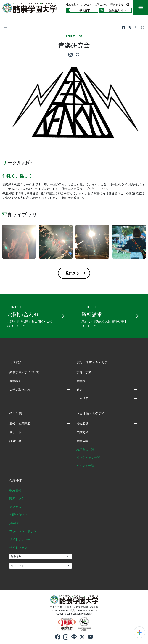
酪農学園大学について (24, 372)
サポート (15, 432)
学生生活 (16, 414)
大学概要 (15, 381)
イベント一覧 (85, 466)
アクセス (86, 4)
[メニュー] (141, 7)
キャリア (82, 398)
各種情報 (16, 481)
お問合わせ (101, 4)
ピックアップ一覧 (88, 457)
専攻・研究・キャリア (92, 363)
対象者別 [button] (71, 4)
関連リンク (17, 498)
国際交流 (82, 432)
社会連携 (82, 423)
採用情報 (15, 490)
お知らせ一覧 (85, 449)
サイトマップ (18, 548)
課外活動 (15, 441)
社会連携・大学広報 (90, 414)
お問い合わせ (18, 515)
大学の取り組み (20, 390)
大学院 (81, 381)
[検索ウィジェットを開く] (139, 632)
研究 (79, 390)
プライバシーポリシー (24, 531)
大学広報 (82, 441)
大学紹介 (16, 363)
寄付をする (117, 4)
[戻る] (5, 27)
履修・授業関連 (20, 423)
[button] (129, 4)
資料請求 (15, 523)
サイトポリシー (20, 539)
